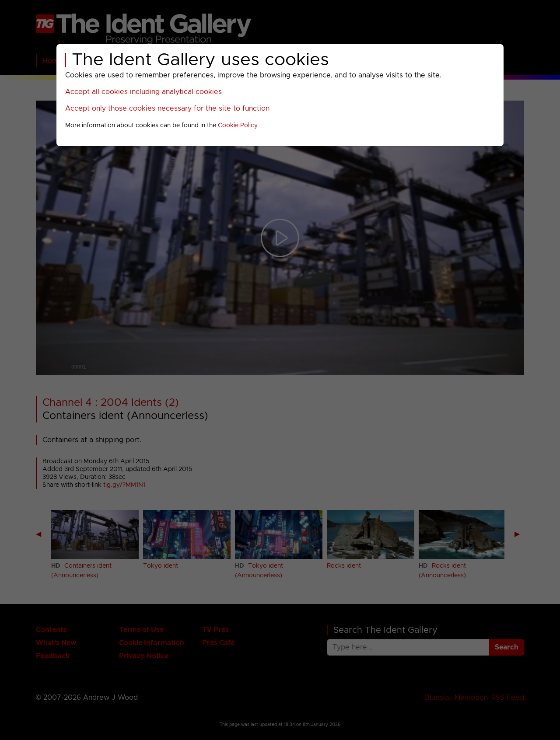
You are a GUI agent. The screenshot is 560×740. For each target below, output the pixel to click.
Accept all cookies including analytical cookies (143, 92)
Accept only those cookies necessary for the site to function (167, 108)
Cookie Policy (238, 126)
